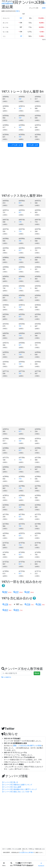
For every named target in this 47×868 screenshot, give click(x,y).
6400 (38, 239)
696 (36, 127)
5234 (22, 324)
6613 (6, 220)
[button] (3, 586)
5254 (6, 314)
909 (36, 137)
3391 (38, 125)
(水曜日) (37, 101)
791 (38, 604)
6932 (22, 210)
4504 (38, 352)
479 (44, 3)
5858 (6, 267)
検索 (37, 673)
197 (21, 18)
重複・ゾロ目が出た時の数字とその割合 (27, 746)
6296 (22, 248)
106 (36, 526)
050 (4, 279)
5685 (38, 276)
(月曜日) (5, 101)
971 (16, 610)
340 (4, 222)
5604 (6, 97)
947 (36, 469)
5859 (22, 267)
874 (36, 317)
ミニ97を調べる (16, 145)
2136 (22, 514)
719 (27, 604)
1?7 (16, 592)
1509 (6, 571)
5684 (22, 276)
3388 (6, 448)
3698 (44, 8)
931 (36, 517)
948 (36, 241)
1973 (22, 543)
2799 (38, 486)
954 (4, 118)
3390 (22, 125)
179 (5, 604)
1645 (38, 552)
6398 (6, 239)
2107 (22, 524)
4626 (22, 333)
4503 (22, 352)
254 (4, 517)
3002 (38, 467)
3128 (22, 458)
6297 (38, 248)
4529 (38, 343)
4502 (6, 352)
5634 (22, 286)
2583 (38, 495)
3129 (38, 458)
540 (36, 203)
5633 (6, 286)
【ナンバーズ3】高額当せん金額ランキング (17, 785)
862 (36, 288)
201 (36, 269)
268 (36, 231)
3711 (6, 371)
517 (36, 99)
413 (4, 203)
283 (4, 431)
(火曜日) (21, 101)
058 (4, 545)
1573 (22, 562)
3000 (6, 467)
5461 (22, 106)
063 (4, 488)
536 (4, 374)
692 (4, 479)
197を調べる (33, 145)
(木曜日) (21, 130)
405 (4, 336)
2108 (38, 524)
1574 (38, 562)
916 (4, 498)
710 (36, 222)
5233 (6, 324)
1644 (22, 552)
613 (4, 574)
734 (4, 108)
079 (4, 326)
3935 (22, 116)
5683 (6, 276)
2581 (6, 495)
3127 (6, 458)
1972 (6, 543)
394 (4, 269)
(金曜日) (5, 111)
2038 (38, 533)
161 (4, 355)
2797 (6, 486)
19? (27, 592)
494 (4, 260)
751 (36, 250)
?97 (5, 592)
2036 (6, 533)
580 (36, 460)
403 (4, 536)
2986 (38, 476)
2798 (22, 486)
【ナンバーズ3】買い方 (10, 782)
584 (4, 526)
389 (36, 488)
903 (36, 212)
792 (36, 555)
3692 (22, 429)
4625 (6, 333)
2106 (6, 524)
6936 (22, 201)
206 (4, 469)
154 (4, 288)
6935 (6, 201)
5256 (38, 314)
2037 (22, 533)
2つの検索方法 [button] (6, 677)
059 (36, 118)
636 (36, 355)
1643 (6, 552)
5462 (38, 106)
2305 (22, 135)
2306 (38, 135)
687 (36, 326)
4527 (6, 343)
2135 (6, 514)
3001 (22, 467)
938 (36, 498)
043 (4, 317)
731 (4, 212)
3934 (6, 116)
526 (4, 231)
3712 (22, 371)
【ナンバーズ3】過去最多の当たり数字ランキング (19, 789)
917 (4, 127)
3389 (6, 125)
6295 (6, 248)
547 (36, 374)
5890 (22, 258)
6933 (38, 210)
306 (4, 345)
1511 (38, 571)
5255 (22, 314)
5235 (38, 324)
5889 (6, 258)
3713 (38, 371)
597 (4, 564)
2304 (6, 135)
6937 (38, 201)
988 (36, 108)
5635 (38, 286)
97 (21, 36)
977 (36, 536)
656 (36, 479)
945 (4, 241)
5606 (38, 97)
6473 (6, 229)
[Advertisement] (23, 65)
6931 (6, 210)
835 (36, 564)
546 (36, 336)
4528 (22, 343)
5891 (38, 258)
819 (4, 450)
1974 (38, 543)
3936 (38, 116)
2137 (38, 514)
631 (4, 137)
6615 (38, 220)
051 (4, 99)
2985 (22, 476)
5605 (22, 97)
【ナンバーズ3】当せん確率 (11, 787)
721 (36, 345)
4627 (38, 333)
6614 (22, 220)
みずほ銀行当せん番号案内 (26, 852)
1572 (6, 562)
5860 (38, 267)
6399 (22, 239)
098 (36, 260)
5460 (6, 106)
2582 (22, 495)
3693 (38, 429)
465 (36, 279)
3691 (6, 429)
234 (36, 431)
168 (4, 460)
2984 (6, 476)
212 (36, 574)
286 (4, 250)
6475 (38, 229)
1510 (22, 571)
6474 (22, 229)
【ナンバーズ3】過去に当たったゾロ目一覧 (17, 792)
